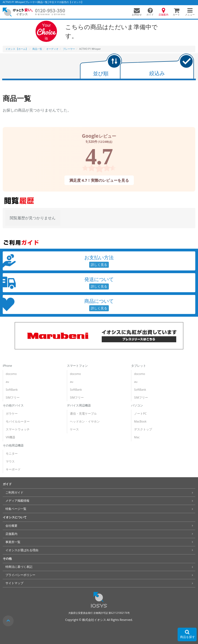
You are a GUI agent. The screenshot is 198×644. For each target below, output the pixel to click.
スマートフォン (77, 366)
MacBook (140, 421)
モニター (12, 454)
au (7, 382)
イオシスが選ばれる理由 (22, 550)
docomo (11, 374)
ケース (74, 429)
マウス (10, 461)
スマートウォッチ (18, 429)
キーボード (13, 469)
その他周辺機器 (13, 445)
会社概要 (11, 526)
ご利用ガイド (14, 492)
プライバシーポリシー (20, 575)
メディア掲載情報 (17, 501)
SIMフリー (13, 398)
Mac (137, 437)
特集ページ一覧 (16, 509)
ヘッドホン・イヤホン (85, 421)
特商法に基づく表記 (19, 567)
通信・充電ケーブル (83, 414)
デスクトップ (143, 429)
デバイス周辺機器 (79, 405)
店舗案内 (11, 534)
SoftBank (12, 390)
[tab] (101, 67)
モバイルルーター (18, 421)
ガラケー (12, 414)
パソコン (137, 405)
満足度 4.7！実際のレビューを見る (99, 180)
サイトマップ (14, 583)
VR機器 (10, 437)
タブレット (138, 366)
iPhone (7, 366)
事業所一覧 (13, 542)
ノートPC (140, 414)
